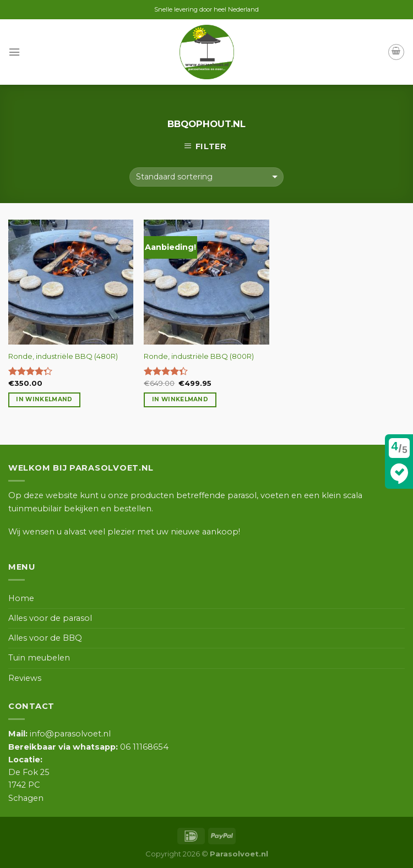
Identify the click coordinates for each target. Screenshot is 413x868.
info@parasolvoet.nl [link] (59, 734)
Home (21, 598)
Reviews (25, 678)
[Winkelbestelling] (206, 177)
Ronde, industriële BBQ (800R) (199, 356)
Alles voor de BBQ (45, 638)
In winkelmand (44, 399)
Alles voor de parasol (50, 618)
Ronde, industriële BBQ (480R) (63, 356)
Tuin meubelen (39, 658)
